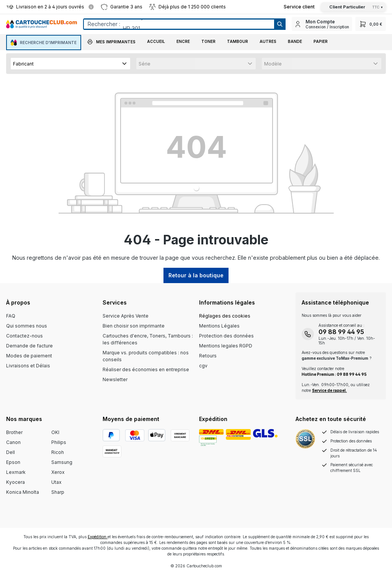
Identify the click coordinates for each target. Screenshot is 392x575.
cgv (203, 366)
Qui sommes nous (27, 326)
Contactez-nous (24, 336)
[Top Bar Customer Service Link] (299, 7)
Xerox (58, 472)
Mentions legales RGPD (226, 346)
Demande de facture (29, 346)
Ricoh (58, 452)
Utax (56, 482)
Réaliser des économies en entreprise (146, 369)
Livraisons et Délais (28, 366)
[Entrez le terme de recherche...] (179, 24)
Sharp (58, 492)
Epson (13, 462)
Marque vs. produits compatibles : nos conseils (146, 356)
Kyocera (16, 482)
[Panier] (371, 24)
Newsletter (115, 379)
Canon (13, 442)
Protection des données (226, 336)
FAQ (11, 316)
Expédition (98, 537)
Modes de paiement (29, 356)
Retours (208, 356)
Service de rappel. (329, 390)
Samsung (62, 462)
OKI (55, 432)
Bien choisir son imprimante (134, 326)
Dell (11, 452)
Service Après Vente (126, 316)
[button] (111, 43)
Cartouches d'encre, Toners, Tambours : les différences (148, 339)
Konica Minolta (23, 492)
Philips (59, 442)
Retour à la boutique (196, 275)
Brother (14, 432)
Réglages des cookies (225, 316)
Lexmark (16, 472)
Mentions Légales (219, 326)
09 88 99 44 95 (341, 332)
